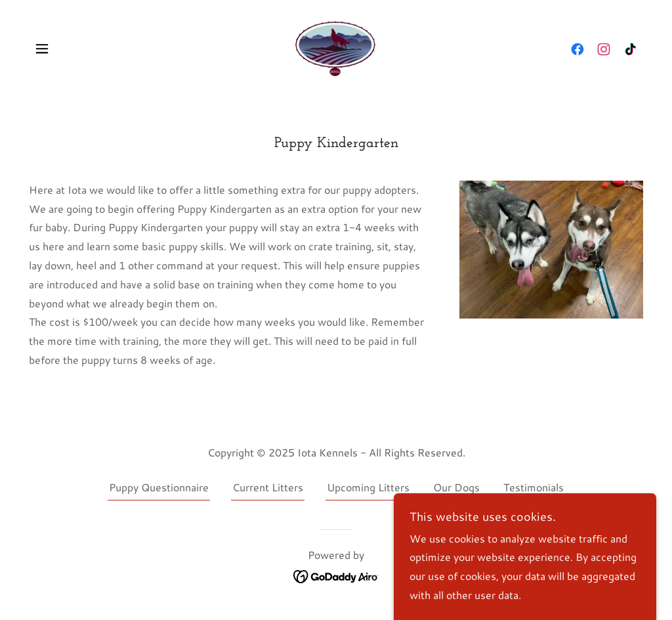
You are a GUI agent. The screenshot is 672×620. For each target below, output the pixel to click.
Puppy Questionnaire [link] (159, 487)
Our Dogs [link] (456, 487)
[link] (336, 47)
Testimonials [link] (534, 487)
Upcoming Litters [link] (368, 487)
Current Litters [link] (268, 487)
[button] (42, 49)
